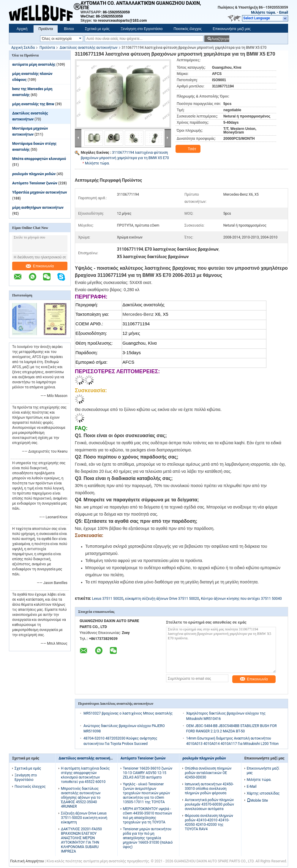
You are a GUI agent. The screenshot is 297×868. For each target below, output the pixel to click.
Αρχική (22, 29)
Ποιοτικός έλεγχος (188, 29)
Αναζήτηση (220, 39)
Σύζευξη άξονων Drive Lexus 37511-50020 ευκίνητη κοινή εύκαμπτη (84, 818)
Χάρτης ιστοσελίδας (263, 793)
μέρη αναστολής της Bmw (33, 104)
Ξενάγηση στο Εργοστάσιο (142, 29)
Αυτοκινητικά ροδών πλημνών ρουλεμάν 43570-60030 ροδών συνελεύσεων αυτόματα (209, 804)
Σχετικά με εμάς (97, 29)
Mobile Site (257, 800)
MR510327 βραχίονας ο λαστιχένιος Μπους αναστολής (128, 713)
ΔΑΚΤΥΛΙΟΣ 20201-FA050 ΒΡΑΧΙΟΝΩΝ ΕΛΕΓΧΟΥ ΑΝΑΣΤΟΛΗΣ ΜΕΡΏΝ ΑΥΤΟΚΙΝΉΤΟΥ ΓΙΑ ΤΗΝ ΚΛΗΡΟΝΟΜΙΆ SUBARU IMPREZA (81, 840)
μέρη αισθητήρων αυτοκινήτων (38, 208)
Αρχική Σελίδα (23, 48)
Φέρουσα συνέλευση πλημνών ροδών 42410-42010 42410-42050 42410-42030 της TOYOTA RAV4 (209, 822)
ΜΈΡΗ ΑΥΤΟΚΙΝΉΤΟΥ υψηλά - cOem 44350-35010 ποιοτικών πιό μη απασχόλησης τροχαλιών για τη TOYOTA (147, 816)
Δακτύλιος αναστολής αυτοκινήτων (89, 48)
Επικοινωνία (40, 266)
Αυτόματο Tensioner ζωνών (35, 183)
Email (284, 12)
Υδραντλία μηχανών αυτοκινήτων (40, 192)
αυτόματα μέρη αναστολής (34, 65)
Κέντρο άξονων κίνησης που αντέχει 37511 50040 (241, 599)
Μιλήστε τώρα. (263, 12)
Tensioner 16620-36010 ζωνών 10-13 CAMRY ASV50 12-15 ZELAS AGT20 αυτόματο (148, 773)
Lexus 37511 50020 (108, 599)
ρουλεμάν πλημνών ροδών (34, 174)
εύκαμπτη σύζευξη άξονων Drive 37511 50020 (162, 599)
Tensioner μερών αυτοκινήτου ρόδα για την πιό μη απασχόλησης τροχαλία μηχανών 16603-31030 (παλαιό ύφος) (148, 838)
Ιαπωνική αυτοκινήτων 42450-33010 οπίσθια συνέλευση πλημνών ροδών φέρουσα (209, 789)
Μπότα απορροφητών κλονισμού (39, 159)
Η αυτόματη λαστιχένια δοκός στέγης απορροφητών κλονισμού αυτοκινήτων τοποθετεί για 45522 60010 (85, 775)
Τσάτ (189, 149)
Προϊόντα (46, 29)
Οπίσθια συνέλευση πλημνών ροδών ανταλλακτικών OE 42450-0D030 (208, 773)
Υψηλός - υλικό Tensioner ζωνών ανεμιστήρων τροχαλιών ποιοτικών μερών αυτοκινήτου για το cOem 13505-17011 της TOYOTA (147, 793)
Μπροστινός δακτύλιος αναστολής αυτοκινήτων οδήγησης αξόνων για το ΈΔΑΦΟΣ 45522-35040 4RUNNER (81, 798)
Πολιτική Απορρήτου (27, 861)
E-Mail (252, 787)
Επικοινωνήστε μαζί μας (232, 29)
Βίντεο (69, 29)
